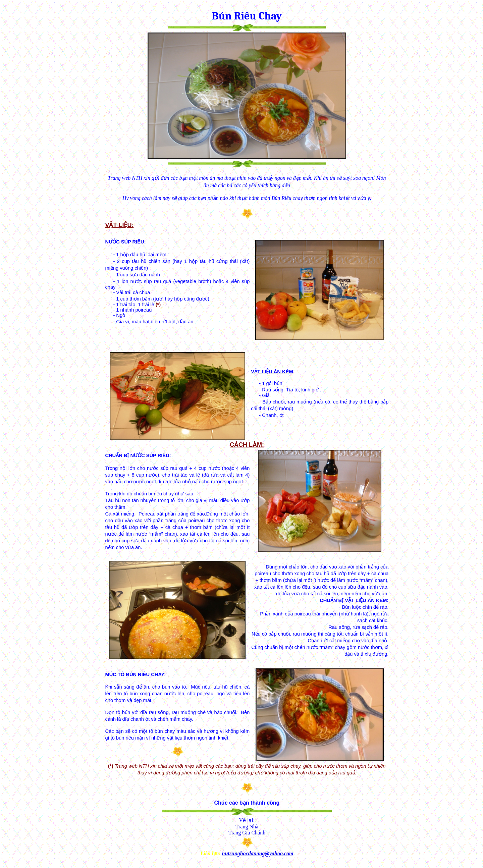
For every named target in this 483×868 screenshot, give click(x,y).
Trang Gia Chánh (247, 833)
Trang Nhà (247, 827)
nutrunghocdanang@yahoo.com (258, 853)
